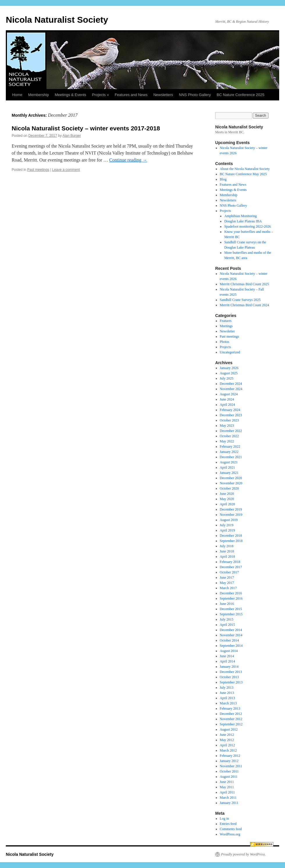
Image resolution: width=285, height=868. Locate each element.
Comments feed (231, 829)
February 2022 (230, 447)
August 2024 (229, 394)
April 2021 (227, 467)
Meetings (226, 326)
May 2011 (227, 787)
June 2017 (227, 578)
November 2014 (231, 635)
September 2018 (231, 541)
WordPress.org (230, 834)
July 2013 (227, 688)
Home (17, 95)
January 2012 (229, 761)
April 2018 (227, 557)
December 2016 (231, 593)
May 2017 (227, 583)
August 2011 (229, 777)
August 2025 (229, 373)
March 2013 (228, 703)
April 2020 (227, 504)
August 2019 (229, 520)
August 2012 (229, 729)
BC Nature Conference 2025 (241, 95)
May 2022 (227, 441)
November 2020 (231, 483)
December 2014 (231, 630)
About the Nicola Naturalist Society (245, 169)
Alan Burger (72, 136)
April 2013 (227, 698)
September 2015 (231, 614)
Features (226, 321)
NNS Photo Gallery (195, 95)
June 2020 (227, 494)
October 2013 (229, 677)
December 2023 (231, 415)
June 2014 (227, 656)
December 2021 (231, 457)
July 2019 (227, 525)
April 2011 (227, 792)
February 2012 (230, 756)
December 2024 (231, 384)
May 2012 (227, 740)
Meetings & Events (70, 95)
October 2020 (229, 488)
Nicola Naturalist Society (57, 20)
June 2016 (227, 604)
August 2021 (229, 462)
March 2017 (228, 588)
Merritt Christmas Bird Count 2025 (244, 284)
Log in (225, 819)
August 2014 (229, 651)
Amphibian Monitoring (241, 216)
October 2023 (229, 420)
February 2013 (230, 708)
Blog (223, 179)
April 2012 (227, 745)
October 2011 (229, 771)
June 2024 (227, 399)
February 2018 (230, 562)
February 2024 (230, 410)
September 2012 (231, 724)
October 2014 (229, 640)
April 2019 (227, 530)
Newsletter (227, 331)
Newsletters (163, 95)
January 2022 (229, 452)
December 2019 (231, 509)
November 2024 (231, 389)
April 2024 (227, 405)
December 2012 (231, 714)
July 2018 (227, 546)
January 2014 (229, 667)
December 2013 (231, 672)
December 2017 (231, 567)
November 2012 (231, 719)
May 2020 (227, 499)
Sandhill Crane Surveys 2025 (240, 300)
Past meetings (38, 170)
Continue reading (128, 160)
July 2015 (227, 619)
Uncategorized (230, 352)
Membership (39, 95)
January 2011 (229, 803)
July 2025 (227, 378)
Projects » (101, 95)
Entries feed (228, 824)
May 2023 (227, 426)
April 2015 (227, 625)
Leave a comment (66, 170)
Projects (226, 211)
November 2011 (231, 766)
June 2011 (227, 782)
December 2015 (231, 609)
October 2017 (229, 572)
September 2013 (231, 682)
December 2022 (231, 431)
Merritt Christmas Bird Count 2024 (244, 305)
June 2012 (227, 735)
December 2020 (231, 478)
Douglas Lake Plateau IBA (243, 221)
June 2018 (227, 551)
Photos (225, 342)
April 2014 (227, 661)
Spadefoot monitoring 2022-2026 (247, 226)
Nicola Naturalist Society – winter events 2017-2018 (86, 128)
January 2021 (229, 473)
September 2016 (231, 598)
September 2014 (231, 646)
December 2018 (231, 536)
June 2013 (227, 693)
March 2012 (228, 750)
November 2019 (231, 515)
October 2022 (229, 436)
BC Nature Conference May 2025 (243, 174)
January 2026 (229, 368)
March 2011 (228, 798)
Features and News (131, 95)
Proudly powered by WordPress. (243, 854)
